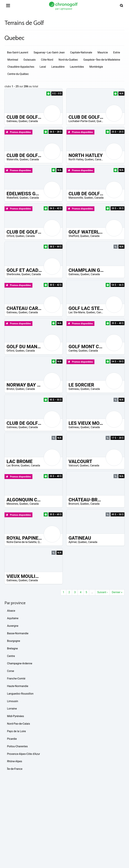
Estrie (117, 52)
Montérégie (96, 67)
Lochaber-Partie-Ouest (82, 121)
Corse (11, 671)
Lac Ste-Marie (77, 312)
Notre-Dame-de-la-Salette (22, 542)
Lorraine (12, 709)
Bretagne (12, 648)
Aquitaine (13, 618)
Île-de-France (15, 769)
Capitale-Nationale (81, 52)
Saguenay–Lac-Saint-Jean (49, 52)
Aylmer (73, 542)
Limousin (13, 701)
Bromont (74, 504)
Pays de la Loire (16, 731)
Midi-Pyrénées (16, 716)
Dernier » (117, 592)
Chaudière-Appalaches (21, 67)
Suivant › (102, 592)
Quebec (23, 121)
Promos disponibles (18, 132)
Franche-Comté (16, 679)
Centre (11, 656)
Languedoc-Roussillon (20, 694)
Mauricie (103, 52)
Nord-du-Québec (68, 60)
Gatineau (12, 121)
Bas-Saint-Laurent (18, 52)
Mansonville (76, 198)
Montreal (13, 60)
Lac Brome (13, 465)
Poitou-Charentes (17, 746)
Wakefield (12, 198)
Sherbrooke (13, 274)
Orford (10, 236)
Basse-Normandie (18, 633)
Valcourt (74, 465)
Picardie (12, 739)
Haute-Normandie (18, 686)
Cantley (73, 351)
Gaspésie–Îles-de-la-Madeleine (102, 60)
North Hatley (76, 159)
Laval (43, 67)
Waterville (12, 159)
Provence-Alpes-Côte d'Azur (24, 754)
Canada (33, 121)
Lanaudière (58, 67)
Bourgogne (14, 641)
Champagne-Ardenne (20, 663)
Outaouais (30, 60)
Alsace (11, 611)
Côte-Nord (47, 60)
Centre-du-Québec (18, 74)
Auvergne (13, 626)
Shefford (74, 236)
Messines (12, 504)
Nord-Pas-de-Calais (18, 724)
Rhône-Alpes (15, 761)
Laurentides (77, 67)
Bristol (10, 389)
